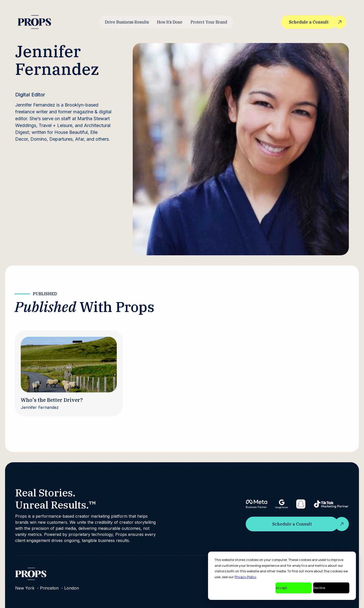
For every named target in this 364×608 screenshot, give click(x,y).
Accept (281, 588)
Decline (319, 588)
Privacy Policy (245, 577)
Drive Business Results (127, 22)
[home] (34, 22)
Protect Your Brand (209, 22)
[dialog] (282, 576)
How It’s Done (170, 22)
